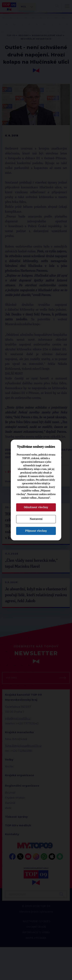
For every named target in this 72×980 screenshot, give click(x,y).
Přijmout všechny (36, 531)
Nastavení (36, 519)
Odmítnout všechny (36, 507)
